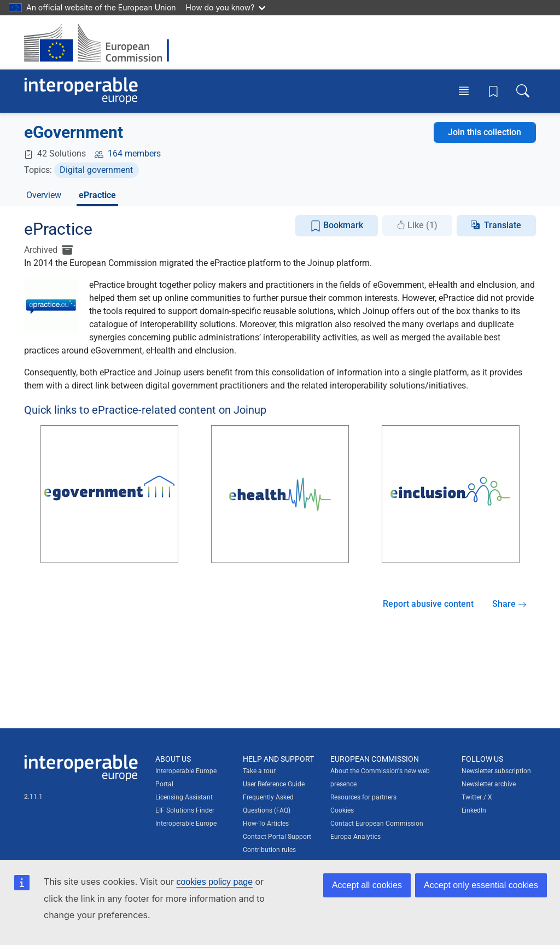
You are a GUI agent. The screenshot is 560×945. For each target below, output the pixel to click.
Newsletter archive (489, 784)
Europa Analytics (355, 837)
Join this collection (485, 132)
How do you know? (226, 7)
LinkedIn (474, 810)
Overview (44, 195)
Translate (503, 225)
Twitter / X (477, 797)
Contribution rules (269, 850)
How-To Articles (266, 824)
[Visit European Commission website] (102, 42)
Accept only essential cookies (481, 885)
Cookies (342, 810)
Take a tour (259, 771)
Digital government (96, 170)
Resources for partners (363, 797)
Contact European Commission (377, 824)
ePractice (97, 195)
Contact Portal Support (277, 837)
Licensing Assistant (184, 797)
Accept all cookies (367, 885)
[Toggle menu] (464, 91)
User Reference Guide (274, 784)
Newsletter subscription (496, 771)
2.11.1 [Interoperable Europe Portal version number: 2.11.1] (33, 797)
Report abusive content (428, 604)
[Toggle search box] (523, 91)
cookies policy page (214, 882)
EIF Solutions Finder (185, 810)
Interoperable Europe (186, 824)
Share (509, 604)
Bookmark (337, 226)
